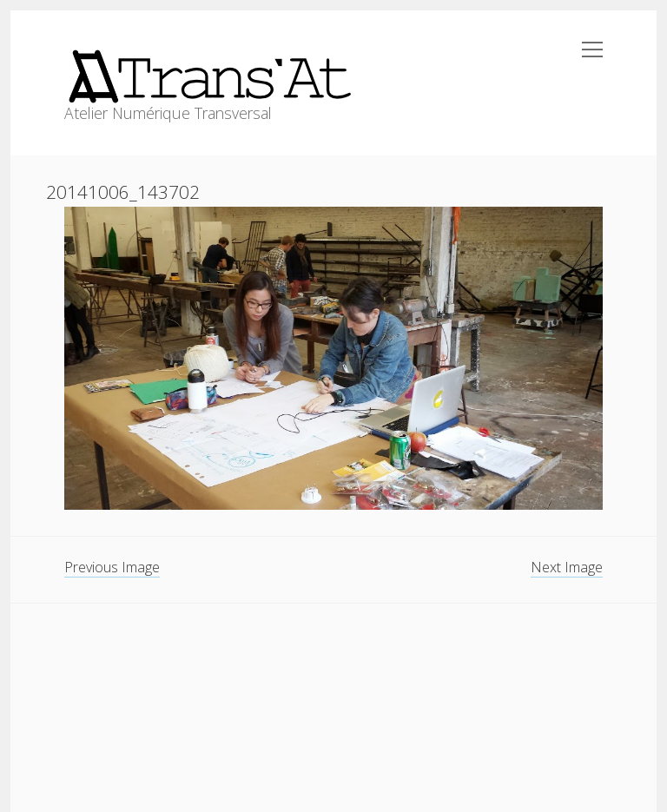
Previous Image (112, 567)
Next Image (567, 567)
